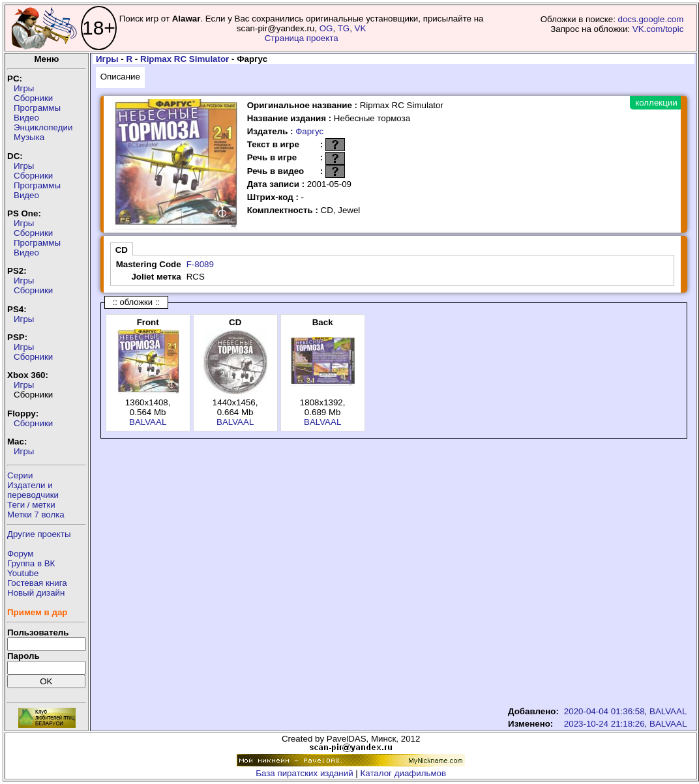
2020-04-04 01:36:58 (604, 711)
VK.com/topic (658, 29)
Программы (37, 108)
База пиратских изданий (304, 773)
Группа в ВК (31, 563)
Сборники (33, 98)
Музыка (29, 137)
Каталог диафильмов (404, 773)
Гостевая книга (37, 583)
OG (326, 28)
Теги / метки (31, 505)
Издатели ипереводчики (33, 490)
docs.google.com (651, 19)
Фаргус (309, 131)
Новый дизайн (36, 593)
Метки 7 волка (36, 515)
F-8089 (200, 264)
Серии (20, 475)
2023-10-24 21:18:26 (604, 724)
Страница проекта (302, 38)
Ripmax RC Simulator (185, 59)
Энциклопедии (43, 127)
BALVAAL (148, 422)
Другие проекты (39, 534)
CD (122, 250)
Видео (26, 118)
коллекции (656, 103)
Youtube (23, 573)
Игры (24, 88)
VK (361, 28)
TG (344, 28)
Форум (21, 554)
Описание (120, 77)
